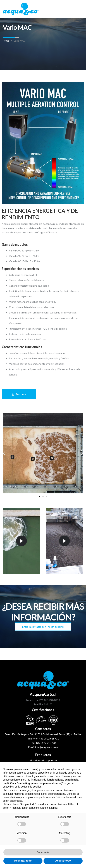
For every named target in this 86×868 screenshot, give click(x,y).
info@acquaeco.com (46, 747)
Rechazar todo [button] (23, 861)
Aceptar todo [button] (63, 861)
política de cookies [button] (31, 787)
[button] (4, 453)
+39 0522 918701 (49, 739)
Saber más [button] (43, 852)
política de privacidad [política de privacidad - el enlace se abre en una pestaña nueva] (68, 773)
